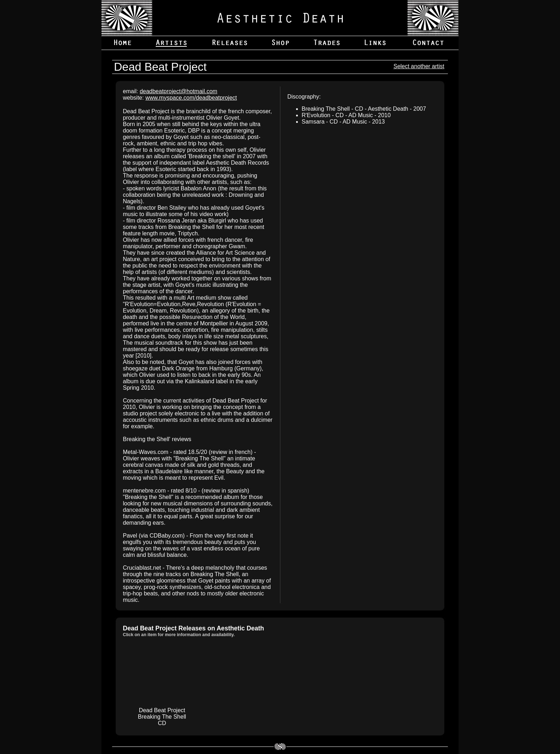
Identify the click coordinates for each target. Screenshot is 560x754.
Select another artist (419, 66)
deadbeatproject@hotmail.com (178, 91)
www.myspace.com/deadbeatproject (191, 98)
